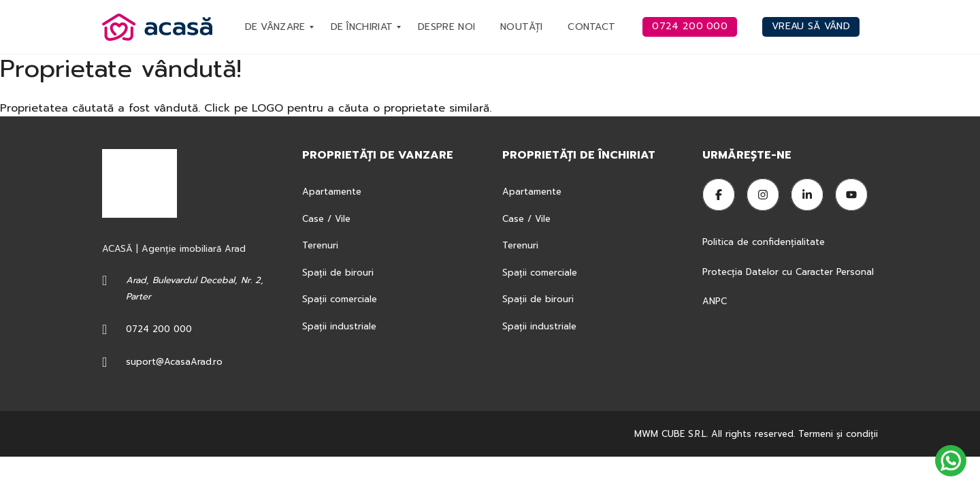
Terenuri (320, 245)
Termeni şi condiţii (838, 434)
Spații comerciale (340, 299)
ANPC (715, 301)
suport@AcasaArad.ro (174, 362)
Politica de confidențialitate (765, 242)
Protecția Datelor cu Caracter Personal (788, 272)
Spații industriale (339, 326)
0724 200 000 (159, 329)
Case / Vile (326, 219)
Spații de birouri (338, 273)
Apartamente (332, 192)
